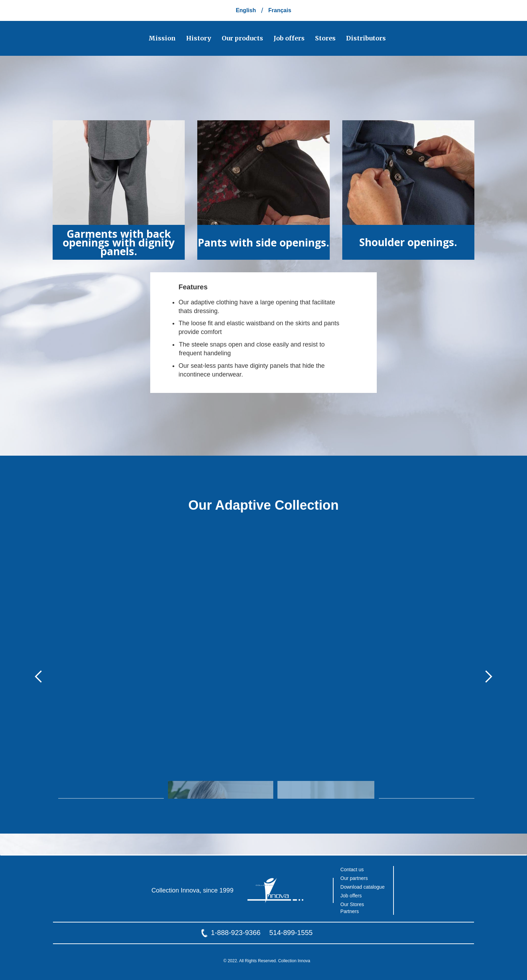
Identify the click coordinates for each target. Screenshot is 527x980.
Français (280, 10)
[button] (39, 677)
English (246, 10)
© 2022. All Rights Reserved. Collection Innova (267, 961)
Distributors (366, 38)
